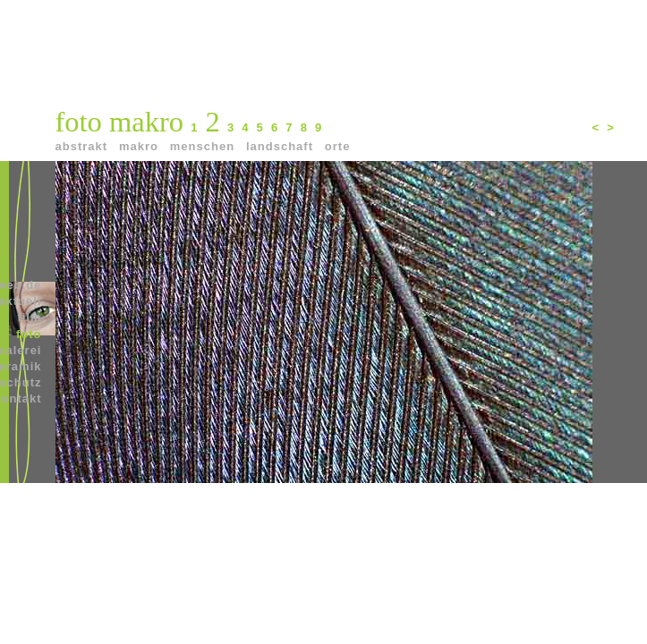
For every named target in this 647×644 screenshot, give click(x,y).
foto (29, 334)
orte (342, 146)
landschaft (284, 146)
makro (143, 146)
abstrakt (86, 146)
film (29, 317)
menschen (207, 146)
